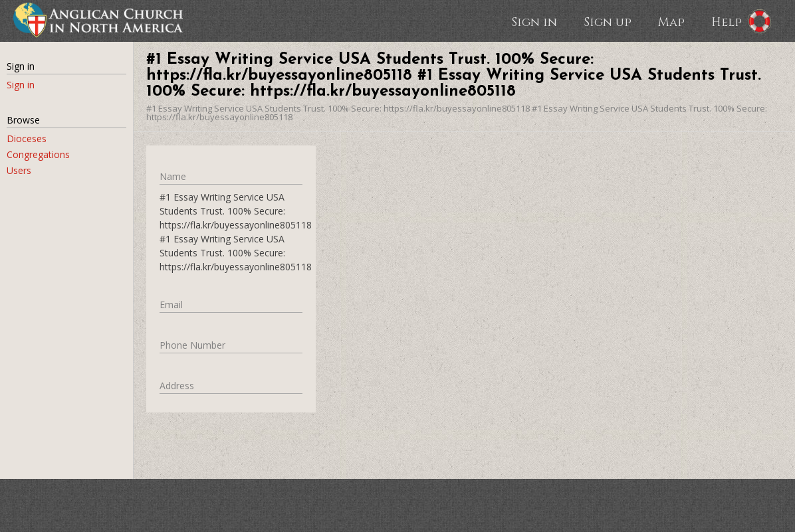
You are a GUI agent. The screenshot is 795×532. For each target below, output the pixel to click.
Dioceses (27, 138)
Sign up (608, 21)
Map (671, 21)
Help (727, 21)
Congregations (38, 154)
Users (19, 170)
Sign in (534, 21)
